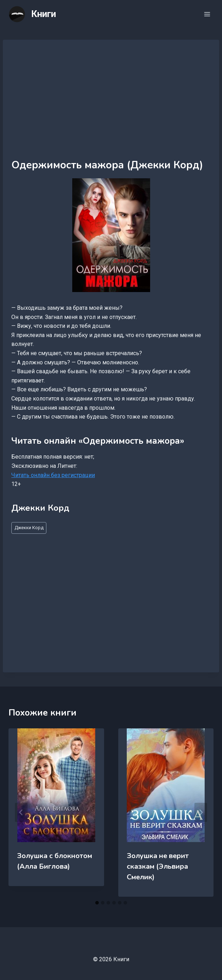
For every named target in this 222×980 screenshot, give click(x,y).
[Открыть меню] (207, 14)
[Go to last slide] (21, 812)
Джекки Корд (29, 528)
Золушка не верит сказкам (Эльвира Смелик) (158, 866)
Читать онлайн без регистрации (53, 475)
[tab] (97, 903)
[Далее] (201, 812)
